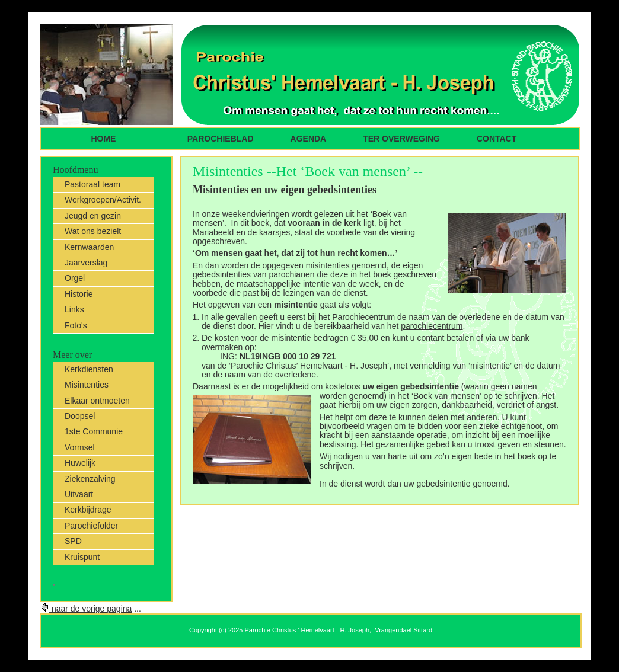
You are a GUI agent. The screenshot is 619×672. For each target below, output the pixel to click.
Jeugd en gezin (93, 216)
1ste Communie (94, 431)
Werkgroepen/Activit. (103, 200)
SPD (73, 541)
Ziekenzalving (90, 479)
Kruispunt (82, 557)
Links (74, 309)
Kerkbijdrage (88, 510)
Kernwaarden (89, 247)
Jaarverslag (86, 263)
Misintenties (87, 385)
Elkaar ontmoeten (97, 401)
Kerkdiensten (89, 369)
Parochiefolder (91, 526)
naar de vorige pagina (86, 609)
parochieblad (221, 139)
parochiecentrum (432, 326)
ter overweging (401, 139)
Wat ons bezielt (93, 231)
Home (105, 139)
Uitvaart (79, 494)
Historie (79, 294)
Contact (497, 139)
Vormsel (80, 447)
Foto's (76, 325)
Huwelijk (80, 463)
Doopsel (80, 416)
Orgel (75, 278)
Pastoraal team (92, 184)
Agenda (309, 139)
